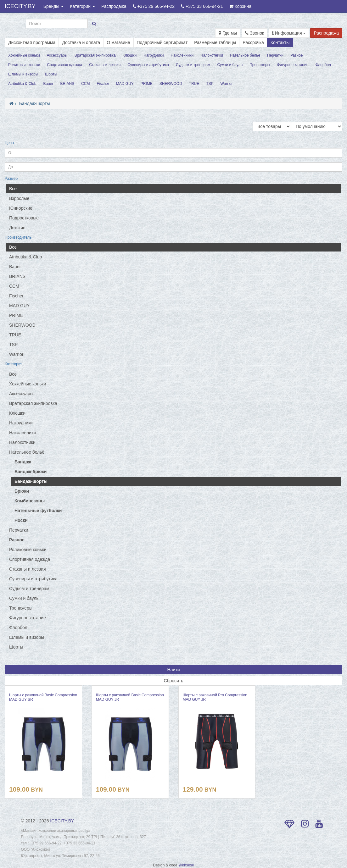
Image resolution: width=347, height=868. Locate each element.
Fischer (103, 84)
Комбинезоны (30, 501)
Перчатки (275, 55)
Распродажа (114, 6)
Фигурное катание (293, 65)
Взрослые (19, 198)
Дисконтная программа (32, 42)
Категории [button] (82, 6)
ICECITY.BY (20, 6)
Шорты (51, 74)
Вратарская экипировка (95, 55)
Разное (297, 55)
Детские (17, 228)
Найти (174, 670)
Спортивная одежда (65, 65)
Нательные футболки (38, 511)
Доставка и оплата (81, 42)
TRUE (194, 84)
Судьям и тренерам (193, 65)
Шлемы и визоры (23, 74)
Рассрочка (253, 42)
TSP (210, 84)
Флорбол (323, 65)
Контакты (280, 42)
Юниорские (21, 208)
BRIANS (67, 84)
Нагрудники (154, 55)
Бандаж (23, 462)
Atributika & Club (22, 84)
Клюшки (130, 55)
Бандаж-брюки (31, 472)
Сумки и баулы (230, 65)
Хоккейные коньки (24, 55)
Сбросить (173, 681)
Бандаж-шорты (35, 103)
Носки (21, 520)
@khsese (186, 865)
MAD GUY (125, 84)
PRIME (147, 84)
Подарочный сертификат (162, 42)
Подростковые (24, 218)
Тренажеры (260, 65)
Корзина (240, 6)
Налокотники (212, 55)
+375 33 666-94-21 (202, 6)
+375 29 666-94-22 (154, 6)
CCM (85, 84)
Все (13, 189)
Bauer (48, 84)
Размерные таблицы (215, 42)
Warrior (227, 84)
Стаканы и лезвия (105, 65)
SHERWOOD (171, 84)
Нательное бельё (245, 55)
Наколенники (182, 55)
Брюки (22, 491)
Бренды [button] (54, 6)
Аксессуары (57, 55)
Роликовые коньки (24, 65)
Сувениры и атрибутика (148, 65)
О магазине (118, 42)
